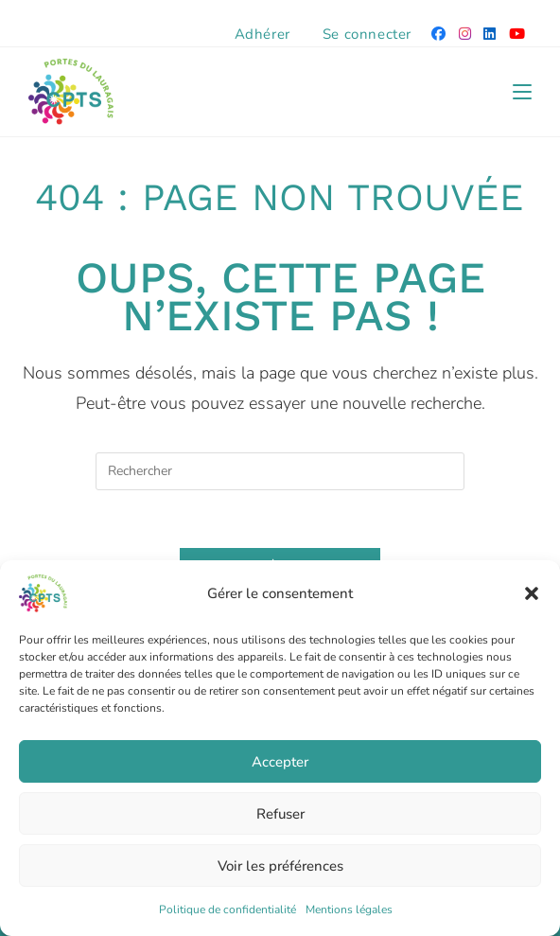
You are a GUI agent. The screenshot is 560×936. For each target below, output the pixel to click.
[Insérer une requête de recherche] (280, 471)
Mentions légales (349, 910)
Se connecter (367, 34)
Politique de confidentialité (227, 910)
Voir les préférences (280, 866)
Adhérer (262, 34)
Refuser (280, 814)
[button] (532, 593)
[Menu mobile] (522, 92)
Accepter (280, 762)
